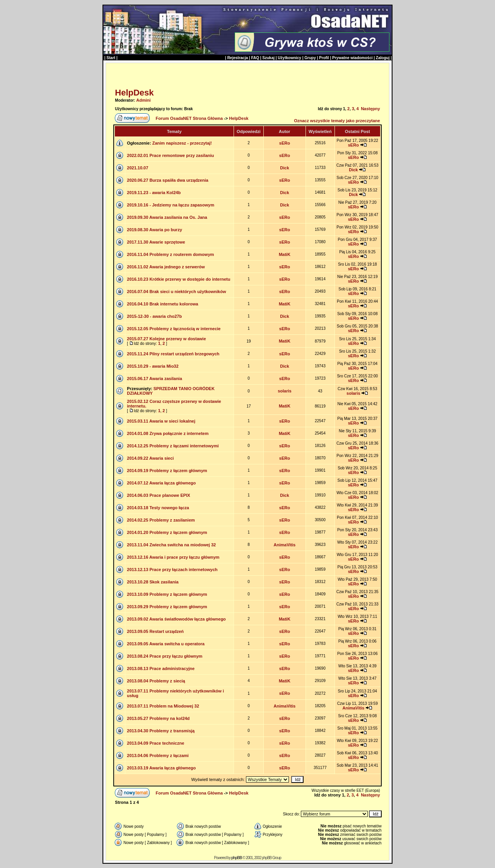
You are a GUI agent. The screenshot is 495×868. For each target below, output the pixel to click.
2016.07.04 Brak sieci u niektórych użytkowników (176, 292)
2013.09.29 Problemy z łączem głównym (167, 607)
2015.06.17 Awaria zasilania (154, 379)
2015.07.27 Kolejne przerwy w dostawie (166, 339)
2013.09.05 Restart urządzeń (155, 631)
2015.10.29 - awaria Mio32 (153, 366)
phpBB (237, 858)
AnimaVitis (285, 545)
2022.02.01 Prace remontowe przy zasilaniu (170, 155)
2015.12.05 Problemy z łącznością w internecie (174, 329)
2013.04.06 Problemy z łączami (158, 755)
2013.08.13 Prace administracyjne (161, 668)
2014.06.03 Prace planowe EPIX (158, 495)
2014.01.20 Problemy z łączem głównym (167, 532)
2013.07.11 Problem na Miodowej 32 (163, 706)
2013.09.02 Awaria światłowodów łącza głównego (176, 619)
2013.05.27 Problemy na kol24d (158, 718)
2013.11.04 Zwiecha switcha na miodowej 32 (171, 545)
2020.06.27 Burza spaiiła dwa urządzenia (167, 180)
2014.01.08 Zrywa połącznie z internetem (168, 433)
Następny (370, 109)
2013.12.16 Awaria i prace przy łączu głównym (173, 557)
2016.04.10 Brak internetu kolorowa (162, 304)
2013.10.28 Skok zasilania (153, 582)
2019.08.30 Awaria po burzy (154, 230)
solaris (284, 391)
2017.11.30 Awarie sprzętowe (156, 242)
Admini (143, 100)
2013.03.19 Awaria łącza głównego (161, 768)
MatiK (285, 254)
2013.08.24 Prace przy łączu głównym (165, 656)
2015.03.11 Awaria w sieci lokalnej (161, 421)
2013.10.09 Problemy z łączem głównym (167, 594)
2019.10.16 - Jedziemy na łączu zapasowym (171, 205)
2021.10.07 (137, 168)
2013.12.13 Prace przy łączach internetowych (172, 570)
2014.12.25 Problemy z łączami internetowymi (173, 446)
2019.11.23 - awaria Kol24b (154, 193)
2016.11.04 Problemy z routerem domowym (170, 254)
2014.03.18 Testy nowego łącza (158, 508)
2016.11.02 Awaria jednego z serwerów (166, 267)
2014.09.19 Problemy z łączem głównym (167, 471)
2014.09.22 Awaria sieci (150, 458)
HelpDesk (134, 93)
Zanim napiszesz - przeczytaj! (182, 143)
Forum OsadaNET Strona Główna (189, 118)
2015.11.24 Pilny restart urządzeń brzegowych (173, 354)
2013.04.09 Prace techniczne (155, 743)
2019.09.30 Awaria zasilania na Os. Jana (167, 217)
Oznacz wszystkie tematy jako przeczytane (337, 121)
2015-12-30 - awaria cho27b (154, 316)
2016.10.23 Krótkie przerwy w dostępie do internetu (178, 279)
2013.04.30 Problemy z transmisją (161, 731)
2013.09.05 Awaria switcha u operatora (166, 644)
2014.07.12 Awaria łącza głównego (161, 483)
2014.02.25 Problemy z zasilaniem (161, 520)
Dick (284, 168)
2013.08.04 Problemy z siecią (156, 681)
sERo (285, 143)
